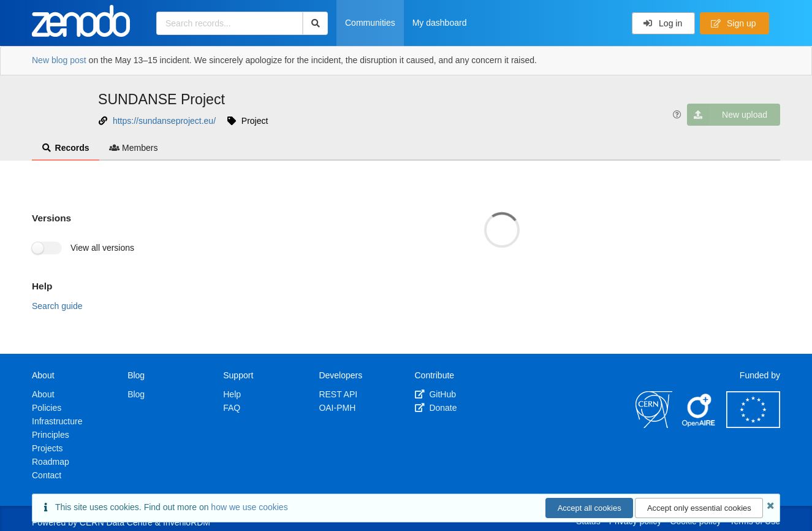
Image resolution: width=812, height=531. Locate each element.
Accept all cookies (590, 508)
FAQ (232, 408)
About (43, 394)
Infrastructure (57, 421)
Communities (370, 23)
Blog (136, 394)
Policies (47, 408)
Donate (436, 408)
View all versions (102, 248)
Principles (51, 435)
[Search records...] (230, 23)
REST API (338, 394)
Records (66, 148)
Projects (47, 448)
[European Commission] (753, 425)
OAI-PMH (337, 408)
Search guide (57, 306)
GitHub (435, 394)
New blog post (59, 60)
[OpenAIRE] (699, 425)
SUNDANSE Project (161, 99)
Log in (663, 23)
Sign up (734, 23)
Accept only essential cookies (699, 508)
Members (134, 148)
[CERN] (654, 425)
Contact (47, 475)
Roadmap (51, 462)
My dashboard (440, 23)
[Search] (315, 23)
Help (232, 394)
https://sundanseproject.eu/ (164, 121)
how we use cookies (249, 507)
